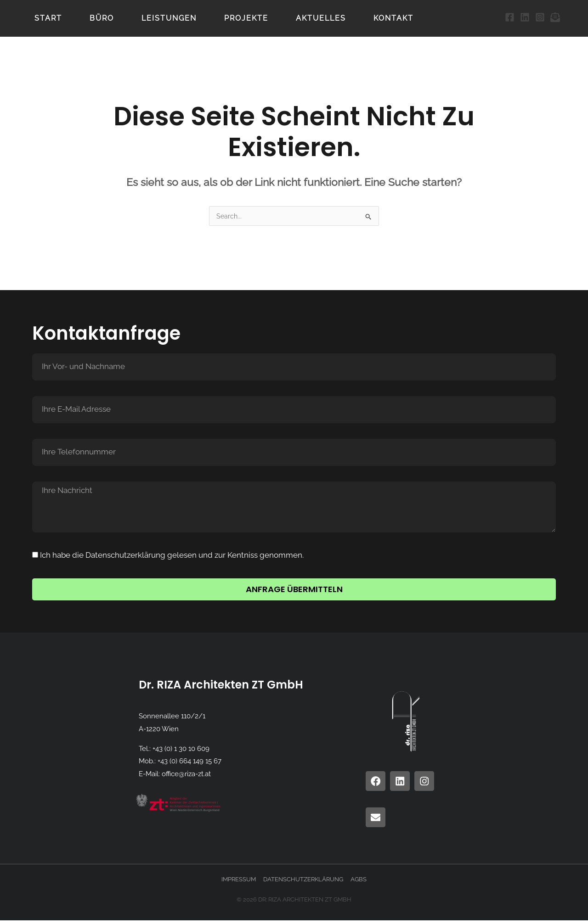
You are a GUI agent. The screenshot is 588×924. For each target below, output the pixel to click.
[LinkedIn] (525, 17)
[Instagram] (540, 17)
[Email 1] (555, 17)
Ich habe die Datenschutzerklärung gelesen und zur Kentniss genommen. (172, 555)
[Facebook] (510, 17)
